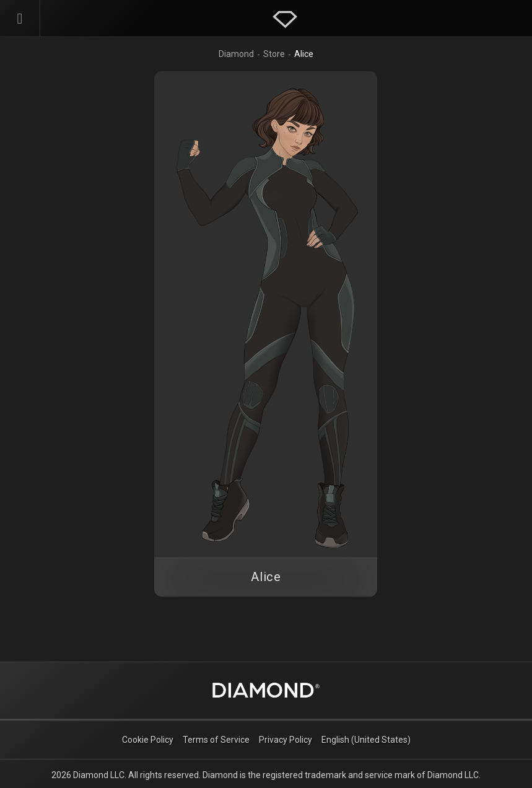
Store (274, 54)
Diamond (236, 54)
